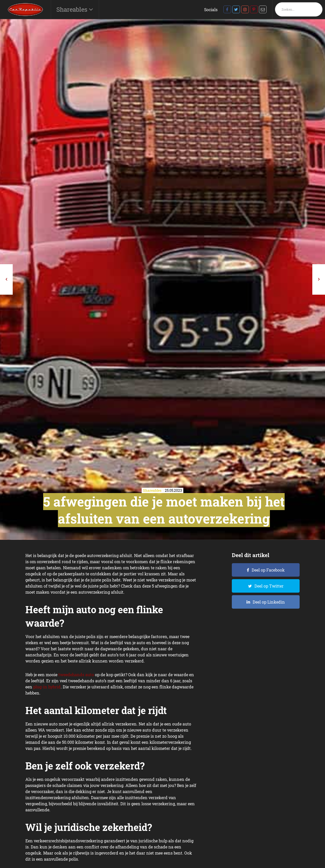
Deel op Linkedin (269, 602)
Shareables (73, 9)
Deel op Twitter (269, 586)
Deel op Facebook (268, 570)
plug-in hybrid (47, 687)
